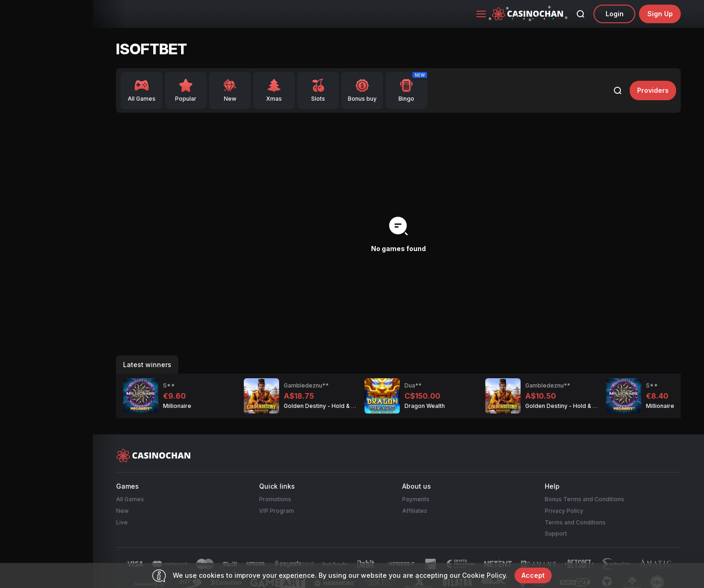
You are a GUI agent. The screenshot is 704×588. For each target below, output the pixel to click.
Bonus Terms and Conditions (584, 499)
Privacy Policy (564, 511)
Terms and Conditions (575, 522)
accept (533, 575)
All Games (130, 499)
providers (653, 90)
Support (556, 533)
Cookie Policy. (485, 575)
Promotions (275, 499)
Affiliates (415, 511)
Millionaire (177, 406)
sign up (660, 14)
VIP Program (277, 511)
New (122, 511)
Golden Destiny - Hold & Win (323, 406)
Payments (416, 499)
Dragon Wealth (425, 406)
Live (122, 522)
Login (615, 14)
